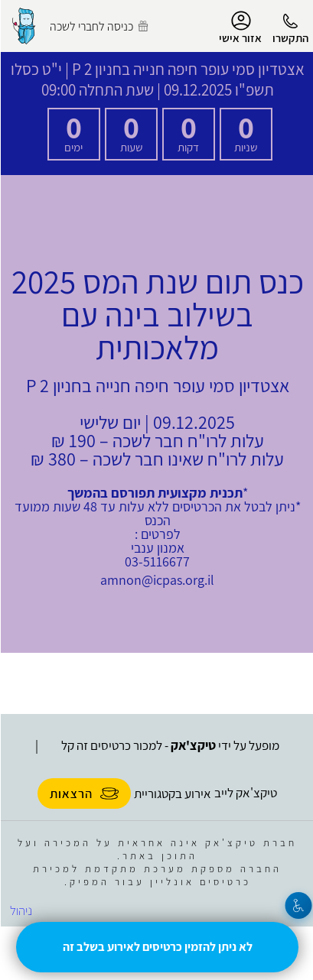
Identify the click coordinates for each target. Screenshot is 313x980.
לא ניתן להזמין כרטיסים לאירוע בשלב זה (157, 947)
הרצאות (83, 793)
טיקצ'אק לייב (245, 793)
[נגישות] (298, 905)
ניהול (20, 910)
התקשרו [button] (290, 38)
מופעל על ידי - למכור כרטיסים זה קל (170, 745)
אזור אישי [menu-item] (240, 28)
